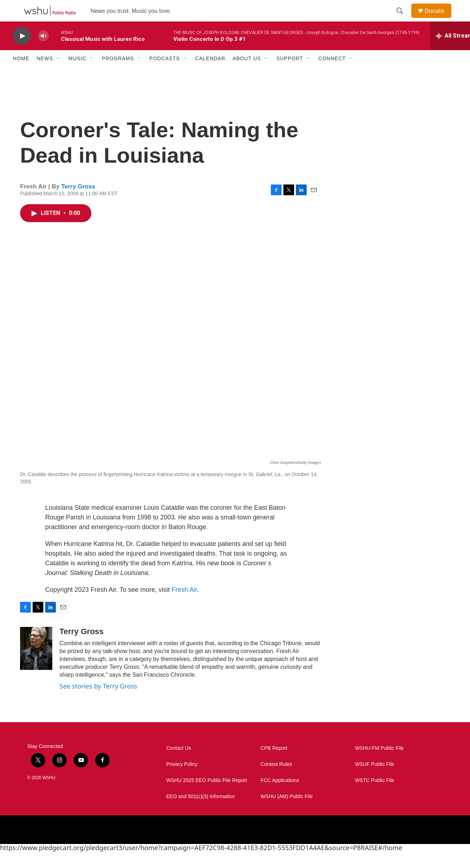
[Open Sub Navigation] (58, 75)
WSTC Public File (375, 797)
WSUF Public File (375, 780)
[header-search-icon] (403, 19)
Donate (439, 19)
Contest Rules (276, 780)
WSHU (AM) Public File (286, 813)
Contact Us (179, 764)
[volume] (43, 52)
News (45, 75)
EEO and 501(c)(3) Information (200, 813)
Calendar (210, 75)
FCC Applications (280, 797)
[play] (22, 52)
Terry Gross (78, 203)
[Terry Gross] (36, 665)
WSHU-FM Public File (379, 764)
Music (77, 75)
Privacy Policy (182, 780)
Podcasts (165, 75)
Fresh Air (184, 606)
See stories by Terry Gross (98, 702)
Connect (332, 75)
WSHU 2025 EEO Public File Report (207, 797)
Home (21, 75)
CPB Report (274, 764)
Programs (118, 75)
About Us (247, 75)
